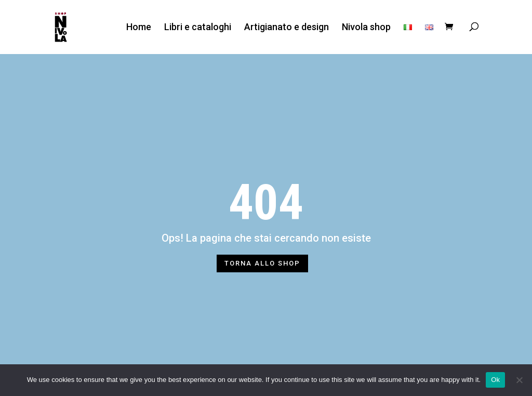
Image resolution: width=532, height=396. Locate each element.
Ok (495, 380)
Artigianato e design (287, 27)
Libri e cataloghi (198, 27)
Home (139, 27)
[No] (519, 380)
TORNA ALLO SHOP (262, 263)
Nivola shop (366, 27)
